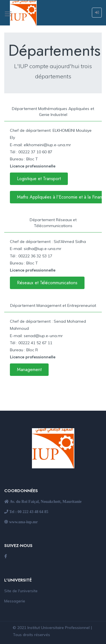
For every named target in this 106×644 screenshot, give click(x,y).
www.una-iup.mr (23, 522)
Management (29, 370)
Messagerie (15, 601)
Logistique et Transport (39, 179)
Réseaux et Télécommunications (47, 283)
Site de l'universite (21, 591)
